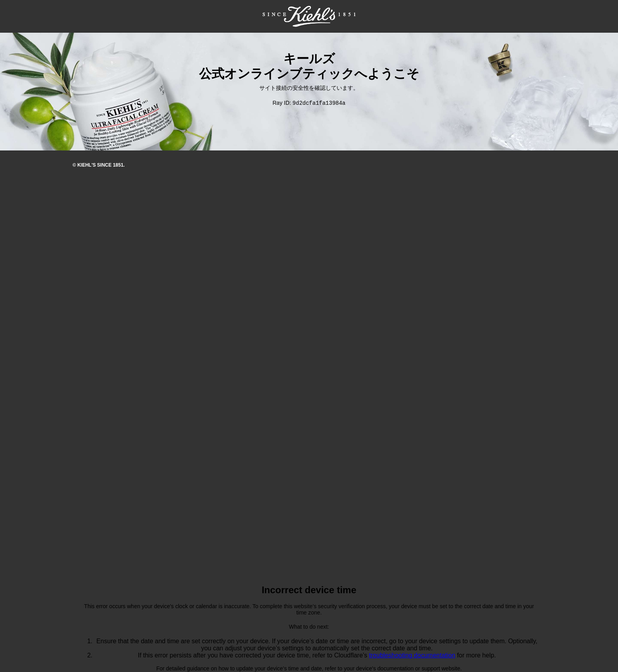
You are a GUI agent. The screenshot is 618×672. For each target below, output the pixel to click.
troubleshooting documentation (412, 656)
